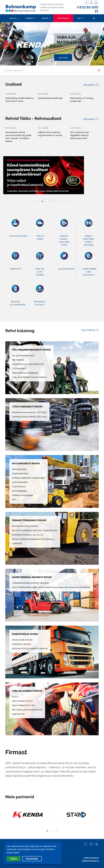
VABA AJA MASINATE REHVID (27, 691)
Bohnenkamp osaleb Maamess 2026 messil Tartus (19, 99)
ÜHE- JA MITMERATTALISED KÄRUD (29, 377)
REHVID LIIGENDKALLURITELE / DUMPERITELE (35, 530)
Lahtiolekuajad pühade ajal (50, 98)
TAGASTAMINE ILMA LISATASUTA (90, 272)
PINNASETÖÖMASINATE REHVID (29, 520)
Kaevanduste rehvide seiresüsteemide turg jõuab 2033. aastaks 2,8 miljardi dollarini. (18, 137)
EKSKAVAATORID (20, 473)
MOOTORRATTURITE (22, 701)
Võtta (14, 859)
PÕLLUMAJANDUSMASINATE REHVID (31, 350)
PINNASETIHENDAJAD (22, 495)
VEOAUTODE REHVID (22, 640)
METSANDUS (18, 360)
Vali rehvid (63, 58)
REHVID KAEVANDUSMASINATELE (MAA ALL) (33, 539)
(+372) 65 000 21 (88, 9)
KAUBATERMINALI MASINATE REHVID (32, 577)
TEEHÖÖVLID (19, 487)
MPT (14, 500)
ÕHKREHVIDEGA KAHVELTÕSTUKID (29, 412)
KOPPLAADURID (20, 482)
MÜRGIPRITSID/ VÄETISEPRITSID (28, 364)
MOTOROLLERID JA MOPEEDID (27, 710)
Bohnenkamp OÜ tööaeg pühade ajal (82, 99)
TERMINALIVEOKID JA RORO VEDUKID (30, 583)
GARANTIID (15, 269)
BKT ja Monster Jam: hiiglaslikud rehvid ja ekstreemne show (80, 135)
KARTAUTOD (18, 714)
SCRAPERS (17, 543)
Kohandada (32, 859)
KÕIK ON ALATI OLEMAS (40, 272)
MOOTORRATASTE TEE (23, 705)
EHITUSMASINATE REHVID (26, 463)
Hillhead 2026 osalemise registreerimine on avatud (50, 134)
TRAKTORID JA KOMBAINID (25, 373)
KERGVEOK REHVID (22, 644)
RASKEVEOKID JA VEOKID (25, 634)
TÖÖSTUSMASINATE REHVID (27, 407)
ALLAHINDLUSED (66, 269)
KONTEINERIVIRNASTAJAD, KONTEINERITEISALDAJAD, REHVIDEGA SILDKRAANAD (51, 587)
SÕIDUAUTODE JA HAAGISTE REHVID (30, 648)
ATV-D (15, 697)
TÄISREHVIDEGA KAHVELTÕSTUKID (29, 417)
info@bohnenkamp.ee (90, 861)
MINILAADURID (19, 469)
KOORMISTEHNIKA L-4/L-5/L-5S (28, 535)
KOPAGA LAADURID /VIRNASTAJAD (29, 478)
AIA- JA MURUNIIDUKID (23, 355)
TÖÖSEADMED (19, 368)
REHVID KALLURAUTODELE (25, 526)
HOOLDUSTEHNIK (18, 236)
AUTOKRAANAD (20, 491)
